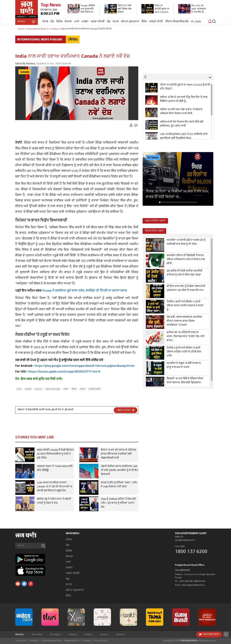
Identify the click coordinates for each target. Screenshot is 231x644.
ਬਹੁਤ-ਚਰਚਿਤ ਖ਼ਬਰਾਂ (155, 221)
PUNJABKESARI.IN (188, 641)
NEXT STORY (126, 410)
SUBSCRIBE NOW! (209, 634)
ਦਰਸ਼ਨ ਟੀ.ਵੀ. (156, 22)
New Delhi (37, 635)
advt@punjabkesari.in (185, 540)
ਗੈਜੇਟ (144, 22)
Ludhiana (73, 635)
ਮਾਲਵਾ (85, 22)
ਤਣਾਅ (83, 389)
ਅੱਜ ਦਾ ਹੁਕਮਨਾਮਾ (130, 22)
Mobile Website (72, 641)
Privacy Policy (101, 641)
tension (38, 389)
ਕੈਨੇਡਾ (74, 389)
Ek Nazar (153, 158)
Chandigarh (55, 635)
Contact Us (21, 641)
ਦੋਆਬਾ (68, 22)
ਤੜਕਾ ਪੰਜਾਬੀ (98, 22)
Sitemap (87, 641)
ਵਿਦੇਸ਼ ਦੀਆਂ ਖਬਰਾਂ (154, 231)
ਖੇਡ (109, 22)
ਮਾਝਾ (77, 22)
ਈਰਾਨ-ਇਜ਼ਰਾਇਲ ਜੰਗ (177, 22)
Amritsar (104, 635)
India (19, 389)
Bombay (89, 635)
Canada (25, 72)
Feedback (34, 641)
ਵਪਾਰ (116, 22)
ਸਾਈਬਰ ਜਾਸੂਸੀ (94, 389)
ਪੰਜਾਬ (45, 22)
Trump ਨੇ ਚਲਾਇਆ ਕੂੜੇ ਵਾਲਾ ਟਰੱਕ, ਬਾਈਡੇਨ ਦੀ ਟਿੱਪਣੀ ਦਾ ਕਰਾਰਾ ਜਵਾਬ (85, 291)
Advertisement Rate (52, 641)
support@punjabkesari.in (193, 585)
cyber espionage (53, 389)
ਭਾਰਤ (66, 389)
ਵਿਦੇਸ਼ (59, 22)
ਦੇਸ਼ (52, 22)
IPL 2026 (196, 22)
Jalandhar (120, 635)
